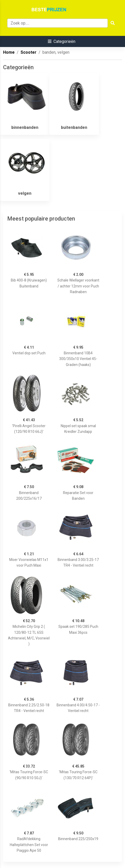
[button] (62, 41)
